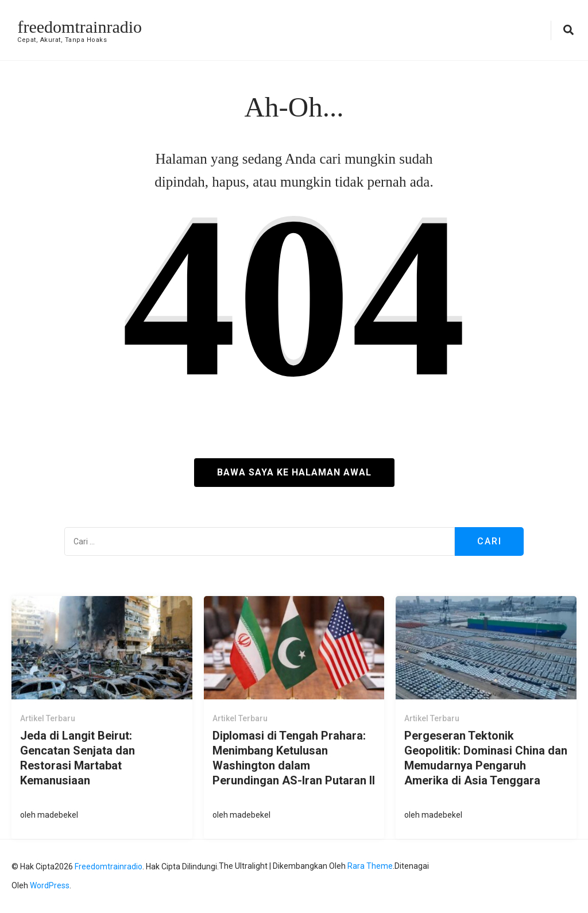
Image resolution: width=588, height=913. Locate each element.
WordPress (50, 885)
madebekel (58, 815)
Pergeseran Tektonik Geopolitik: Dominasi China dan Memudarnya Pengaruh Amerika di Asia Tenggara (486, 758)
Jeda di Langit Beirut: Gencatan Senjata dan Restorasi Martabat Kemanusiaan (78, 758)
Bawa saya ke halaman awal (294, 472)
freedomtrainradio (80, 27)
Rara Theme (370, 866)
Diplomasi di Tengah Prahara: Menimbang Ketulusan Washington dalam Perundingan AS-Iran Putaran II (294, 758)
